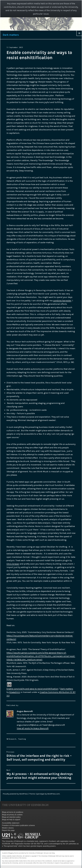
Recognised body (11, 846)
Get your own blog (49, 853)
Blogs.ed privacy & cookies (12, 815)
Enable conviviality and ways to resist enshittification (32, 689)
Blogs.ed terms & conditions (13, 812)
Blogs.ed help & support (11, 820)
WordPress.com (53, 794)
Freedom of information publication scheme (18, 825)
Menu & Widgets (79, 36)
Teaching (22, 739)
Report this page (8, 830)
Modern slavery (8, 828)
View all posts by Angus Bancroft (33, 728)
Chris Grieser (13, 564)
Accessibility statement (11, 823)
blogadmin (15, 692)
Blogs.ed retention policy (11, 817)
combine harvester (62, 301)
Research (12, 739)
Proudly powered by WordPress (15, 794)
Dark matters (11, 35)
